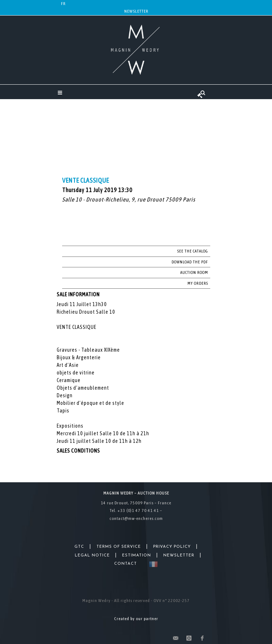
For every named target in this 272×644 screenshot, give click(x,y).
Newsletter (136, 11)
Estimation (137, 556)
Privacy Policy (172, 547)
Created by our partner (136, 619)
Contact (126, 564)
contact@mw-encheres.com (136, 518)
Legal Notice (92, 556)
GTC (79, 547)
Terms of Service (119, 547)
